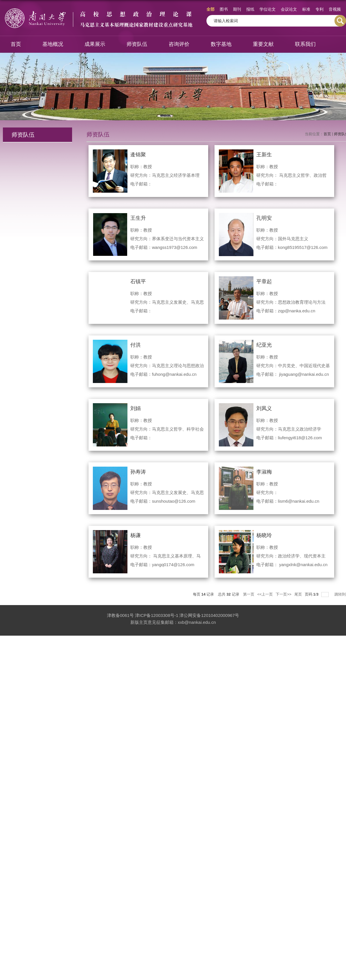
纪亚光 (264, 345)
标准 (306, 9)
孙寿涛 (138, 472)
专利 (319, 9)
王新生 (264, 155)
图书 (224, 9)
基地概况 (53, 44)
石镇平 (138, 281)
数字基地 (221, 44)
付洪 (136, 345)
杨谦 (136, 535)
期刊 (237, 9)
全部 (210, 9)
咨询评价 (179, 44)
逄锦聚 (138, 155)
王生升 (138, 218)
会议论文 (289, 9)
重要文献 (263, 44)
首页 (16, 44)
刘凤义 (264, 408)
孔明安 (264, 218)
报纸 (250, 9)
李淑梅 (264, 472)
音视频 (335, 9)
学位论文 (268, 9)
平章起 (264, 281)
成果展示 (95, 44)
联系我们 (305, 44)
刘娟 (136, 408)
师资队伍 (137, 44)
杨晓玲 (264, 535)
